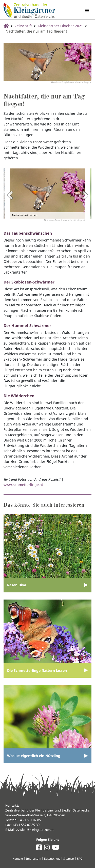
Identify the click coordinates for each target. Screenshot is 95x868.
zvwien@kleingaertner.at (35, 830)
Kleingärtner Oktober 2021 (60, 26)
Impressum (34, 858)
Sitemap (69, 858)
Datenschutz (52, 858)
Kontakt (18, 858)
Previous (10, 195)
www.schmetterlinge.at (23, 485)
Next (85, 195)
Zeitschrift (23, 26)
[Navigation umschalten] (87, 11)
